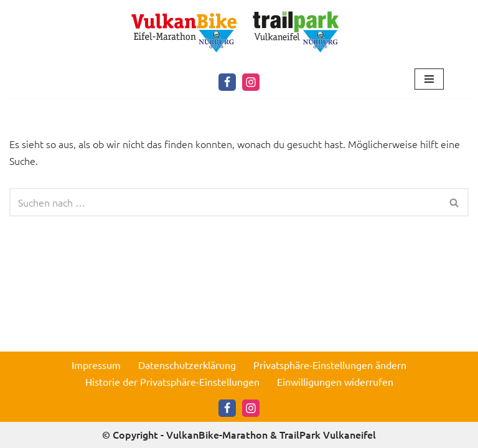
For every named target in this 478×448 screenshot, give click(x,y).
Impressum (96, 365)
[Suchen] (225, 202)
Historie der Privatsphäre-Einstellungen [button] (172, 381)
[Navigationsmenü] (429, 79)
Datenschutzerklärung (187, 365)
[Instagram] (251, 82)
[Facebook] (227, 82)
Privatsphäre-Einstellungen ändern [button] (330, 365)
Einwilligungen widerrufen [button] (335, 381)
